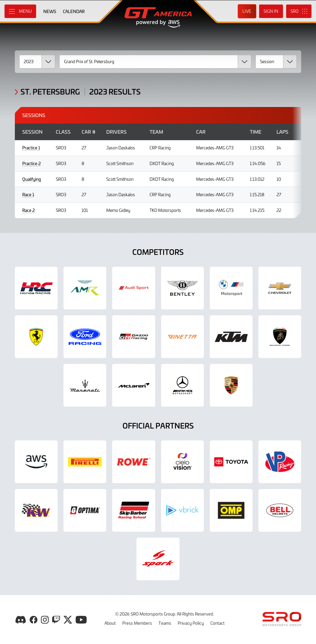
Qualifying (32, 179)
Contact (217, 623)
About (110, 623)
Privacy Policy (191, 623)
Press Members (137, 623)
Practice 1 (31, 148)
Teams (165, 623)
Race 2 (28, 210)
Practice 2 (31, 163)
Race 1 (28, 195)
